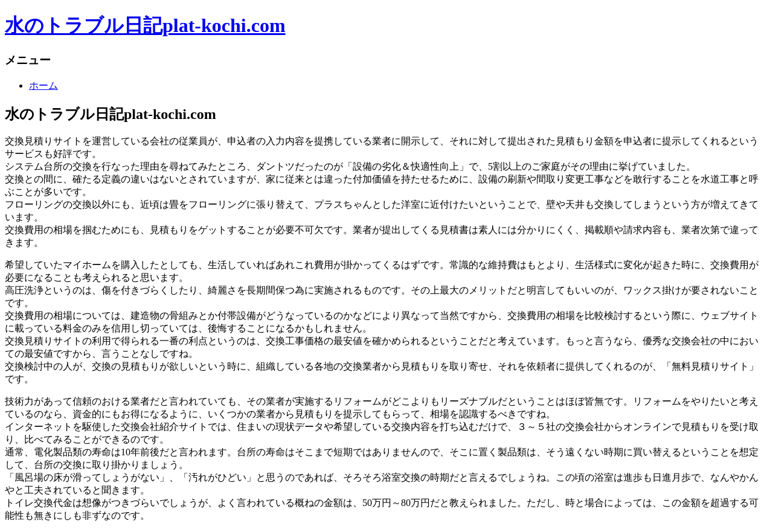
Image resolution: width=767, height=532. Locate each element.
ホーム (43, 85)
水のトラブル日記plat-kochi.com (145, 25)
